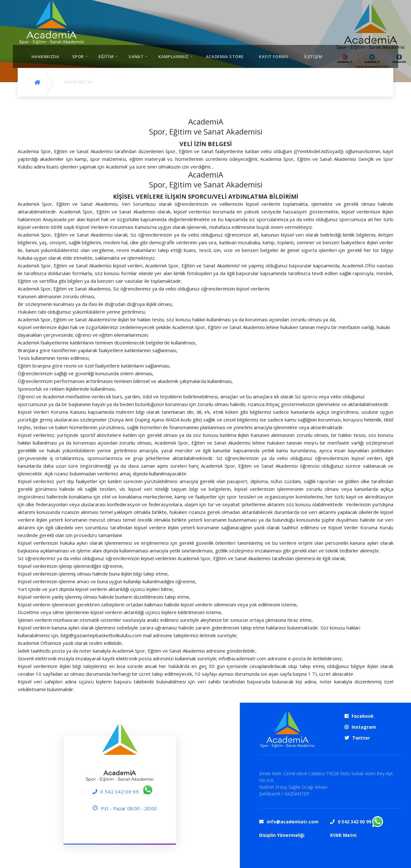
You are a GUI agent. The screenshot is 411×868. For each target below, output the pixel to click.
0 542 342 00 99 (119, 792)
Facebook (363, 716)
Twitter (361, 738)
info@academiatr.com (293, 822)
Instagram (364, 727)
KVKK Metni (343, 835)
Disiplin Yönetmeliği (282, 835)
